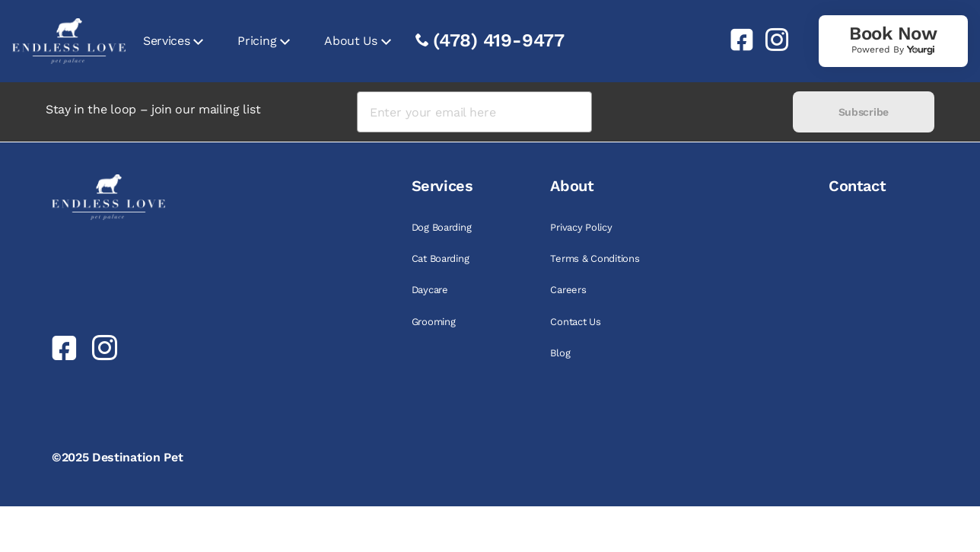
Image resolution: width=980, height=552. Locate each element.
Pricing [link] (257, 41)
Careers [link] (568, 290)
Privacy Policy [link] (581, 227)
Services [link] (166, 41)
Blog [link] (560, 353)
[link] (736, 40)
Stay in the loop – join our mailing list (153, 109)
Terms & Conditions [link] (595, 258)
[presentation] (692, 112)
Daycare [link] (430, 290)
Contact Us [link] (575, 322)
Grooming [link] (434, 322)
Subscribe (864, 112)
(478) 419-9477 (499, 40)
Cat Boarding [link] (441, 258)
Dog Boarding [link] (442, 227)
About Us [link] (350, 41)
